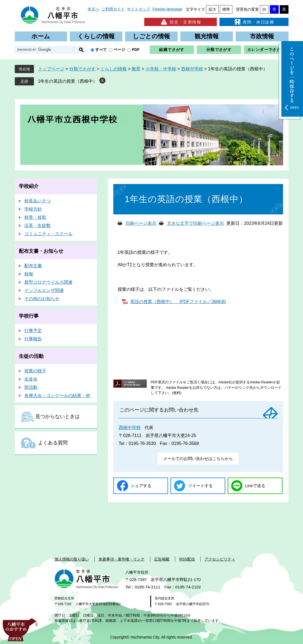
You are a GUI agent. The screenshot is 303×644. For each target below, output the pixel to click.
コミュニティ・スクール (48, 234)
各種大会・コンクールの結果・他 (57, 396)
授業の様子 (35, 371)
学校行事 (29, 316)
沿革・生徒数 (37, 225)
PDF (136, 50)
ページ (119, 50)
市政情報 (262, 36)
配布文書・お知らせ (41, 251)
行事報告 (33, 339)
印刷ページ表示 (141, 223)
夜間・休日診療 (254, 22)
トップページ (51, 69)
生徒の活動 (31, 356)
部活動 (31, 387)
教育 (136, 69)
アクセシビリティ (220, 559)
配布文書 (33, 266)
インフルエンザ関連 (44, 290)
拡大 (212, 9)
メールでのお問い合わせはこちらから (198, 458)
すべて (101, 50)
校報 (29, 274)
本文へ (93, 9)
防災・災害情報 (181, 22)
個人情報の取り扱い (72, 559)
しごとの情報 (151, 36)
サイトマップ (138, 9)
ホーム (41, 36)
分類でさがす (219, 50)
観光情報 (207, 36)
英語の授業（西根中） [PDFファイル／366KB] (178, 302)
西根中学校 (192, 69)
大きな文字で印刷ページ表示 (195, 223)
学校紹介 (29, 186)
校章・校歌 (35, 217)
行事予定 (33, 331)
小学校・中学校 (161, 69)
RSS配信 (187, 559)
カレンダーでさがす (266, 50)
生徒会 (31, 379)
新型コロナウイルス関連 (48, 282)
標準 (226, 9)
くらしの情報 (96, 36)
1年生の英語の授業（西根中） (68, 81)
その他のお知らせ (42, 299)
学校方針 (33, 209)
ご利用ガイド (113, 9)
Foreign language (167, 9)
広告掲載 (162, 559)
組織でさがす (172, 50)
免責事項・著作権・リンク (122, 559)
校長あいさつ (37, 201)
